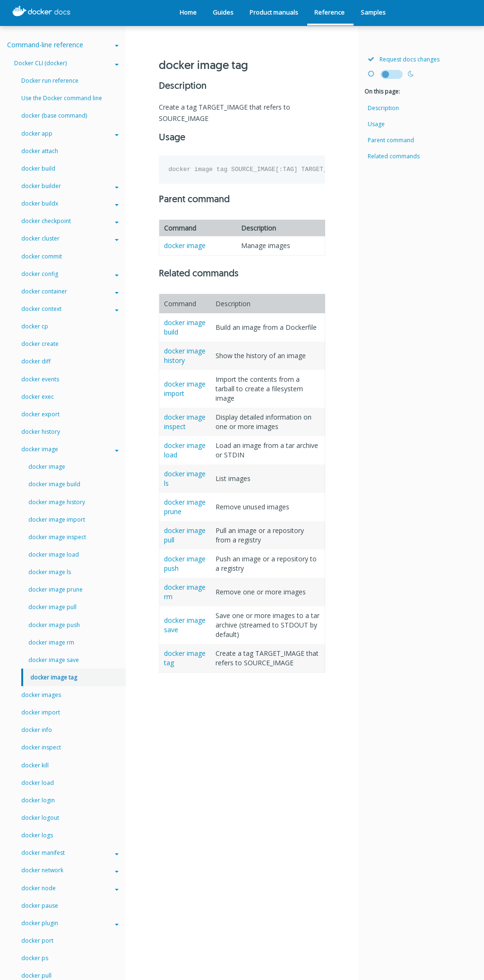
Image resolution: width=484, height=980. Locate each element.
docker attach (40, 151)
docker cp (35, 326)
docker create (40, 344)
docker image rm (51, 642)
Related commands (394, 156)
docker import (41, 712)
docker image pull (52, 607)
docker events (40, 379)
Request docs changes (404, 59)
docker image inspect (185, 422)
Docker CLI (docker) (66, 63)
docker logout (40, 818)
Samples (373, 12)
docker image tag (54, 677)
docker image (185, 245)
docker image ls (50, 572)
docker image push (54, 625)
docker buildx (70, 203)
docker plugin (70, 923)
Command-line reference (63, 45)
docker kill (35, 765)
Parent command (391, 140)
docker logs (37, 835)
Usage (376, 124)
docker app (70, 133)
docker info (37, 730)
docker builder (70, 186)
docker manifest (70, 853)
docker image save (54, 660)
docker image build (54, 484)
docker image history (57, 502)
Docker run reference (50, 81)
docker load (38, 783)
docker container (70, 291)
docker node (70, 888)
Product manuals (274, 12)
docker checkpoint (70, 221)
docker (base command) (54, 116)
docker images (41, 695)
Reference (329, 12)
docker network (70, 870)
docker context (70, 309)
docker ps (35, 958)
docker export (40, 414)
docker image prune (56, 589)
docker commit (42, 256)
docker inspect (41, 747)
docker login (38, 800)
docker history (41, 432)
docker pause (40, 906)
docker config (70, 274)
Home (188, 12)
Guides (223, 12)
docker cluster (70, 238)
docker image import (57, 520)
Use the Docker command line (62, 98)
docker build (38, 168)
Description (383, 108)
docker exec (38, 397)
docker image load (54, 554)
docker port (37, 941)
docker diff (36, 361)
